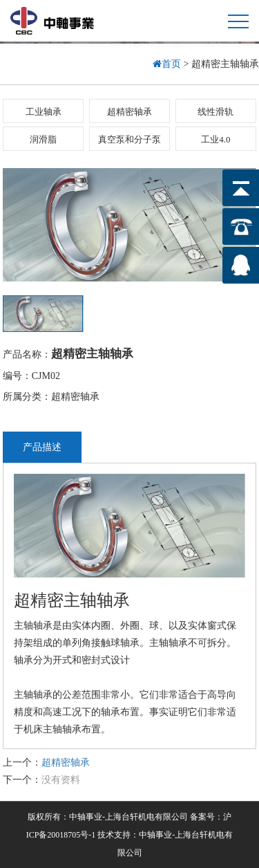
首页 (168, 64)
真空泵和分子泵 (129, 139)
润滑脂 (43, 139)
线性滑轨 (215, 112)
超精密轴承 (129, 112)
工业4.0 (215, 139)
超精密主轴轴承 (92, 354)
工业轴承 (44, 112)
